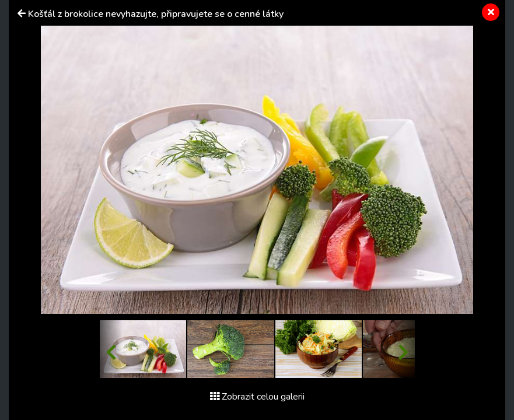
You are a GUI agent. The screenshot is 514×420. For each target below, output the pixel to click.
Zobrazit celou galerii (257, 397)
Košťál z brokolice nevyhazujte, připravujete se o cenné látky (156, 14)
